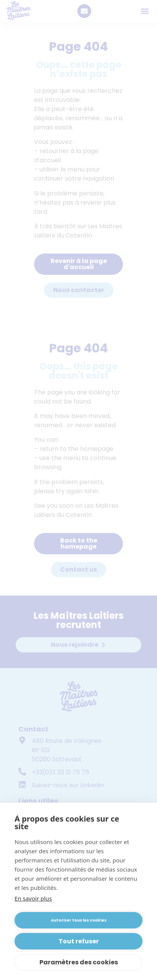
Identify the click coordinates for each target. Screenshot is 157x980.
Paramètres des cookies (79, 962)
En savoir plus (33, 898)
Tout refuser (79, 941)
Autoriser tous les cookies (79, 920)
